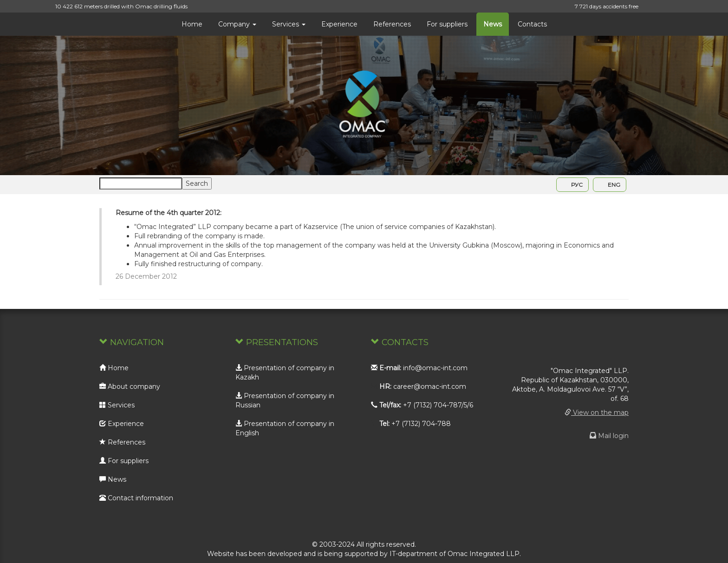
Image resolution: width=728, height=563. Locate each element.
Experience (339, 24)
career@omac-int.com (430, 386)
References (392, 24)
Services (289, 24)
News (493, 24)
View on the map (597, 412)
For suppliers (447, 24)
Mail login (609, 436)
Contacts (532, 24)
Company (237, 24)
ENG (610, 185)
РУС (572, 185)
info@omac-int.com (435, 368)
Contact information (136, 498)
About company (130, 386)
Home (192, 24)
